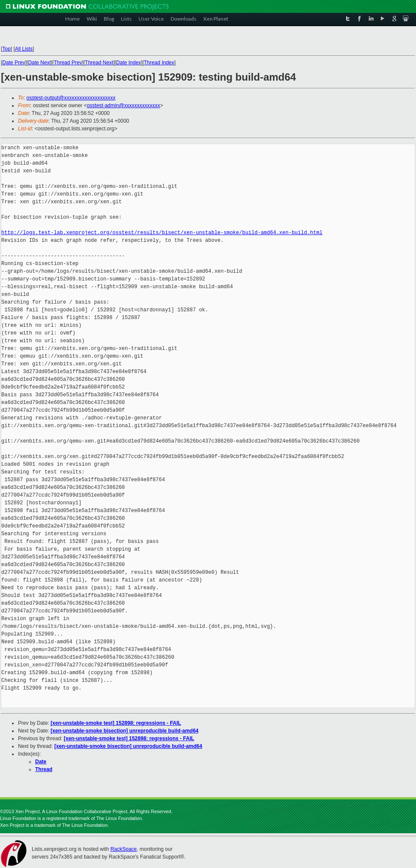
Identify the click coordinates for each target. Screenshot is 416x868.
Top (6, 49)
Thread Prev (68, 63)
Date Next (39, 63)
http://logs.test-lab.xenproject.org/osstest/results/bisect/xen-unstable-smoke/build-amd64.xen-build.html (162, 233)
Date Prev (14, 63)
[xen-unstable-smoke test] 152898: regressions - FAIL (116, 723)
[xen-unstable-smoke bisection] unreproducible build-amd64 (125, 731)
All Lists (24, 49)
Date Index (129, 63)
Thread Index (159, 63)
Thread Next (99, 63)
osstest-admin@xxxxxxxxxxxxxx (123, 105)
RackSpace (123, 849)
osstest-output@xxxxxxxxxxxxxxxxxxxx (71, 98)
